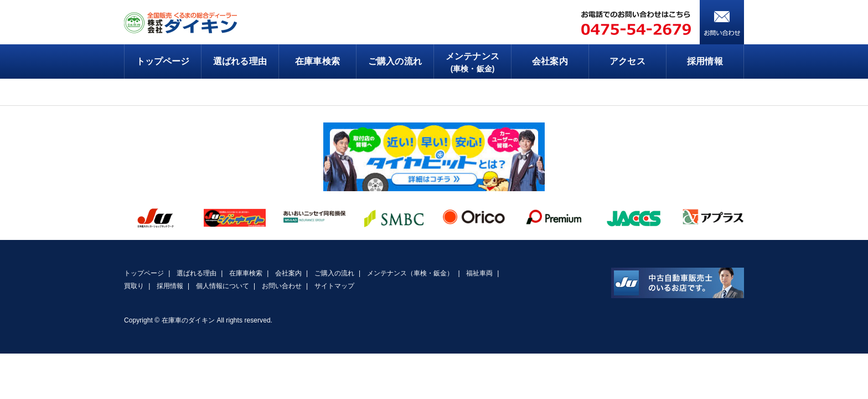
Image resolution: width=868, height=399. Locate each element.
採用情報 (705, 61)
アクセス (627, 61)
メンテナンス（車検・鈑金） (410, 273)
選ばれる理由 (240, 61)
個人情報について (223, 286)
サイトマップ (334, 286)
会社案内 (550, 61)
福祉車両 (479, 273)
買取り (134, 286)
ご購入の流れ (395, 61)
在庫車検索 (317, 61)
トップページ (163, 61)
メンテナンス (472, 63)
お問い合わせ (282, 286)
